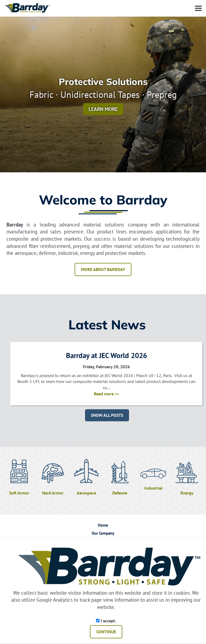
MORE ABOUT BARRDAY (103, 269)
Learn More (103, 109)
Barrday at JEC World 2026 (106, 355)
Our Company (103, 533)
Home (103, 525)
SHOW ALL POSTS (107, 415)
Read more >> (106, 394)
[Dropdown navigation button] (198, 8)
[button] (195, 94)
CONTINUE (106, 632)
